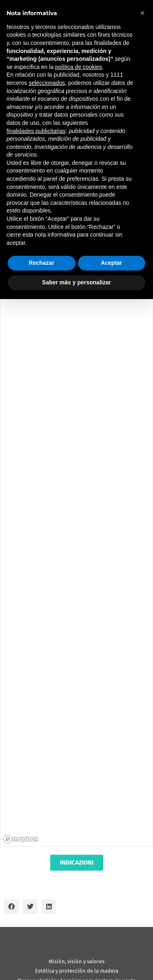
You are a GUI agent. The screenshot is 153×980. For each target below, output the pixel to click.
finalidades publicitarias (36, 131)
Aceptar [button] (111, 263)
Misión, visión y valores (76, 961)
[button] (11, 907)
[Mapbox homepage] (21, 839)
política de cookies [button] (79, 67)
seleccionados (47, 83)
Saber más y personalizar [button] (76, 282)
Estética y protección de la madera (77, 971)
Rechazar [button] (42, 263)
